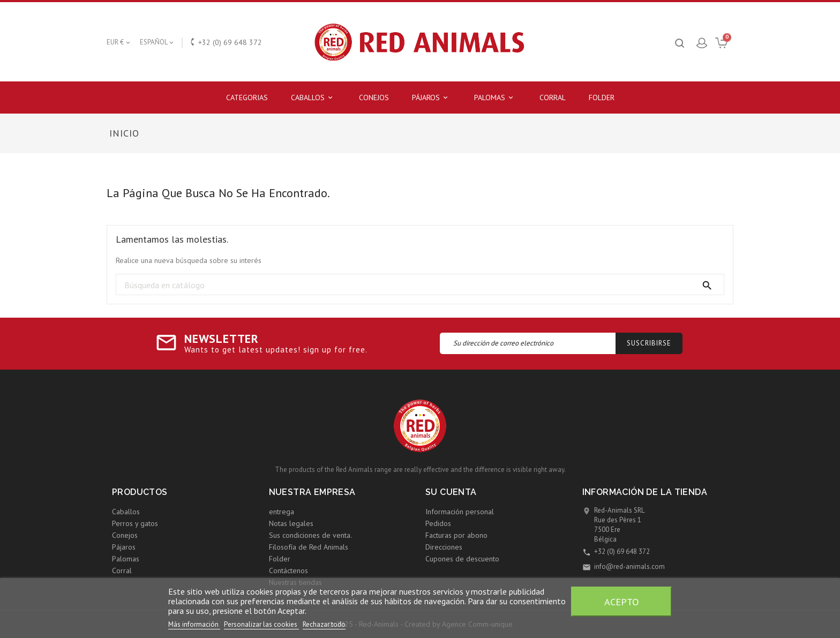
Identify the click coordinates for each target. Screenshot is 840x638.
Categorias (247, 97)
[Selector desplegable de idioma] (157, 42)
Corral (553, 97)
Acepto (622, 602)
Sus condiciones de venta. (310, 535)
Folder (602, 97)
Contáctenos (288, 571)
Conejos (374, 97)
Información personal (460, 512)
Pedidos (438, 523)
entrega (282, 512)
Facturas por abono (456, 535)
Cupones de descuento (462, 559)
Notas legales (291, 523)
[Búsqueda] (420, 285)
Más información (194, 624)
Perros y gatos (135, 523)
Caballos (313, 98)
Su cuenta (451, 492)
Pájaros (432, 98)
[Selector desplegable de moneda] (119, 42)
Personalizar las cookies (261, 624)
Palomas (495, 98)
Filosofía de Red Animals (309, 547)
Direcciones (444, 547)
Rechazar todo (324, 624)
